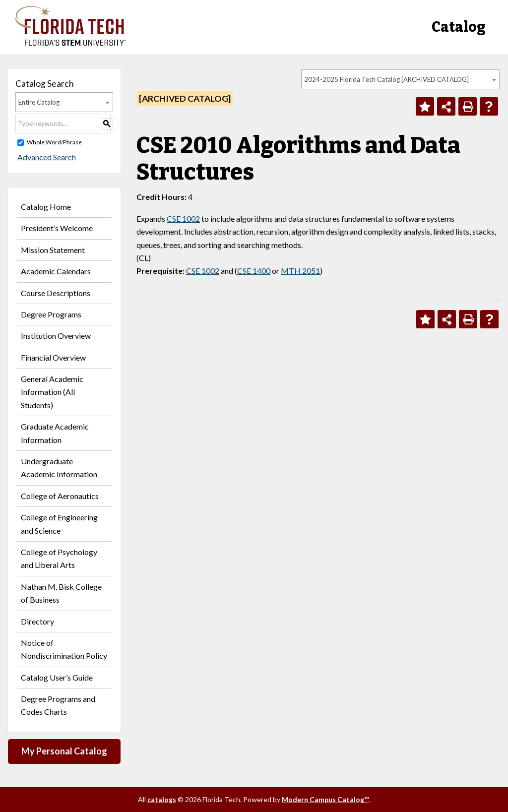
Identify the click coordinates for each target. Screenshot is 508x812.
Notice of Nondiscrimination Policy (64, 649)
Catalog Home (46, 207)
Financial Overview (53, 357)
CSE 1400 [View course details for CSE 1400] (254, 271)
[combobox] (400, 79)
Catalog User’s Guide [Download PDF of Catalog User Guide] (57, 677)
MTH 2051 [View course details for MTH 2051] (300, 271)
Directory (37, 621)
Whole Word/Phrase (54, 142)
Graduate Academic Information (55, 433)
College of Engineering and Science (59, 524)
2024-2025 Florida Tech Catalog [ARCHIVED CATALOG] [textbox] (386, 79)
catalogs (162, 799)
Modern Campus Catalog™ (325, 799)
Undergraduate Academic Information (59, 468)
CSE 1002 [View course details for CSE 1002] (183, 219)
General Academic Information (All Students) (52, 392)
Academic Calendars (56, 271)
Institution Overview (56, 336)
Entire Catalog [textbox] (39, 102)
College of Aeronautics (60, 496)
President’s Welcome (57, 228)
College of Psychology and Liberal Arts (59, 558)
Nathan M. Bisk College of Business (61, 593)
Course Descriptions (56, 293)
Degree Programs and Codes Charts (58, 705)
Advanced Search (45, 157)
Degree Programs (51, 314)
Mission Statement (53, 250)
